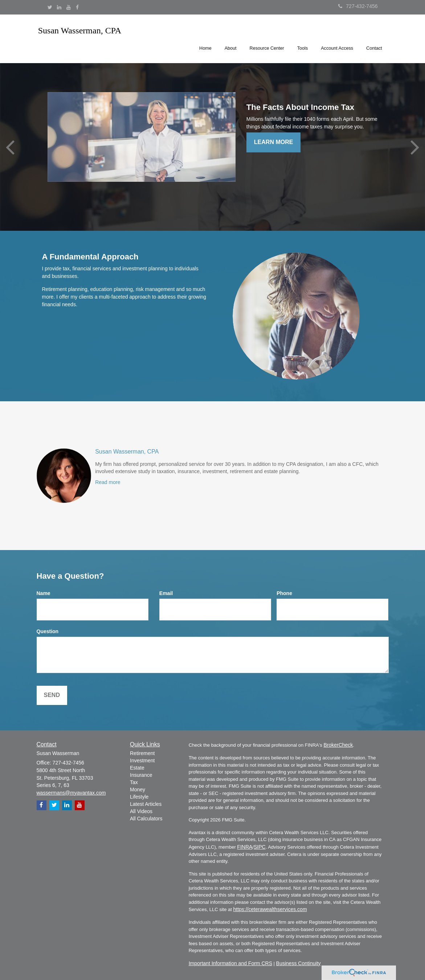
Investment (142, 760)
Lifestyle (139, 797)
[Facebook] (77, 7)
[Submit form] (52, 695)
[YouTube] (69, 7)
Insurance (141, 775)
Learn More (274, 142)
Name (44, 593)
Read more (108, 482)
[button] (231, 38)
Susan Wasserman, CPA (127, 452)
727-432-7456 (358, 6)
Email (166, 593)
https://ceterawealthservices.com (270, 909)
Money (138, 790)
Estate (137, 768)
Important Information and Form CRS (230, 963)
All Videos (141, 811)
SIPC (260, 847)
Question (48, 631)
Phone (284, 593)
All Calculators (146, 819)
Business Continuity (299, 963)
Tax (134, 782)
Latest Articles (146, 804)
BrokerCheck (338, 745)
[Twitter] (50, 7)
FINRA (245, 847)
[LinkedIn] (59, 7)
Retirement (142, 753)
